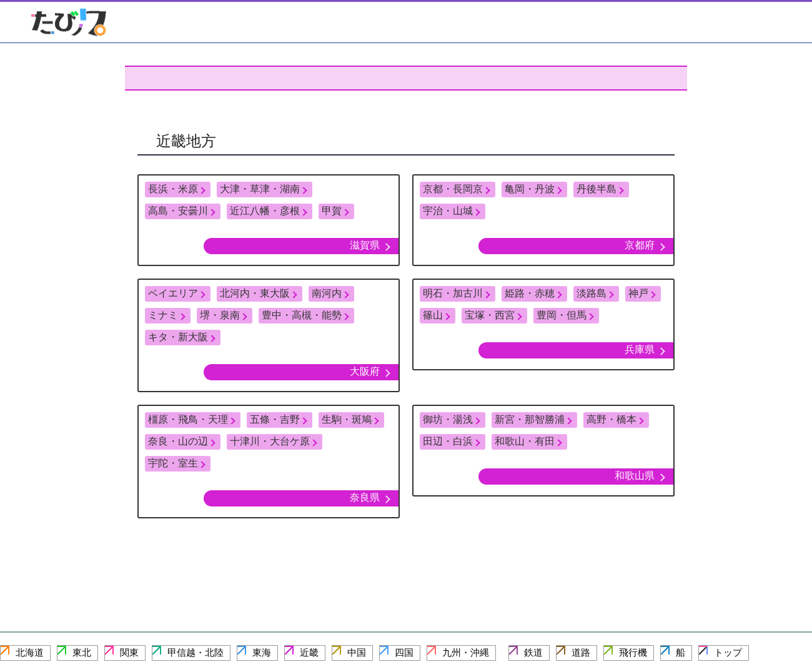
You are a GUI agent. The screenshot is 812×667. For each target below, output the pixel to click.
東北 (82, 652)
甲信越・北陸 (196, 652)
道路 (581, 652)
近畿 (309, 652)
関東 (129, 652)
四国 (404, 652)
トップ (728, 652)
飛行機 (633, 652)
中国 (357, 652)
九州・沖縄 (466, 652)
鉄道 (533, 652)
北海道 (30, 652)
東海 (262, 652)
